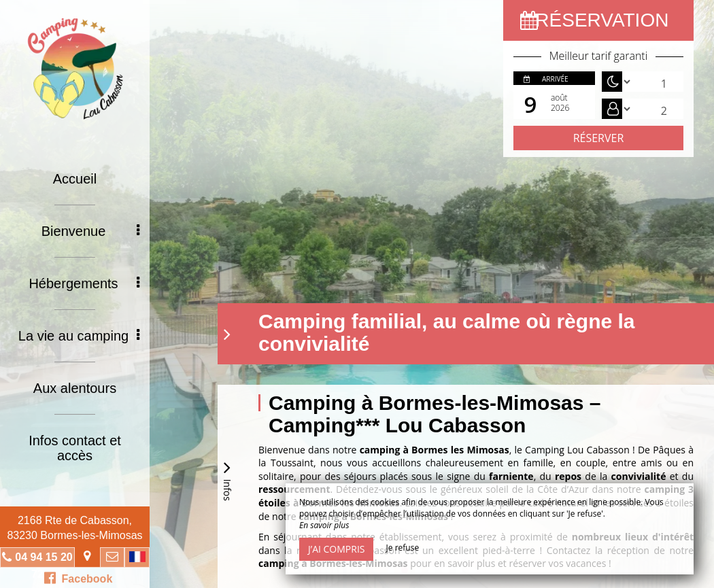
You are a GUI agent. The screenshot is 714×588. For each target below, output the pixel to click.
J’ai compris (336, 549)
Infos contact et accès (75, 448)
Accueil (75, 179)
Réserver (599, 138)
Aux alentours (75, 388)
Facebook (79, 578)
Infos (227, 479)
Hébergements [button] (84, 283)
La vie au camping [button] (79, 336)
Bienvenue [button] (90, 231)
